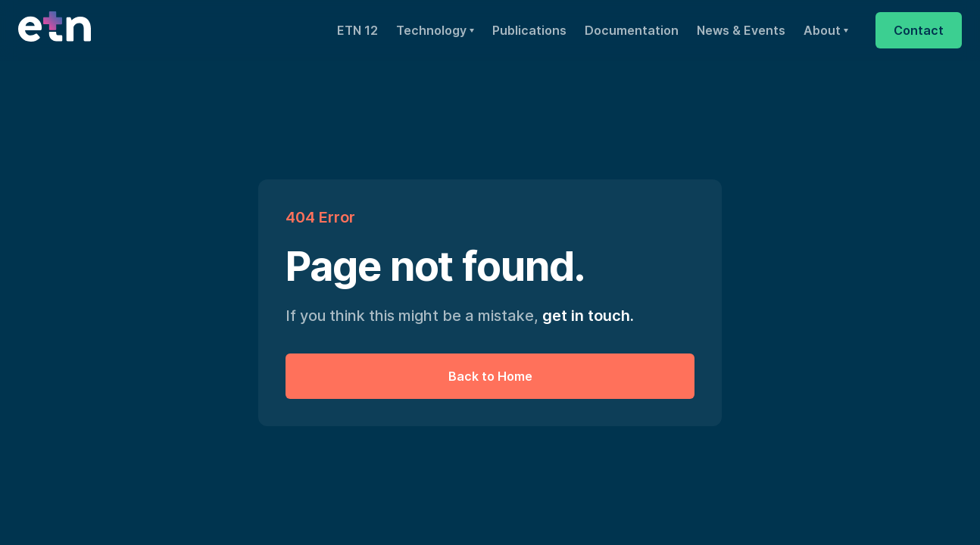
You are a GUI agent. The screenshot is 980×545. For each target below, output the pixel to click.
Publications (529, 30)
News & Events (741, 30)
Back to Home (490, 376)
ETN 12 (357, 30)
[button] (435, 30)
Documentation (632, 30)
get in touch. (588, 316)
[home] (55, 30)
